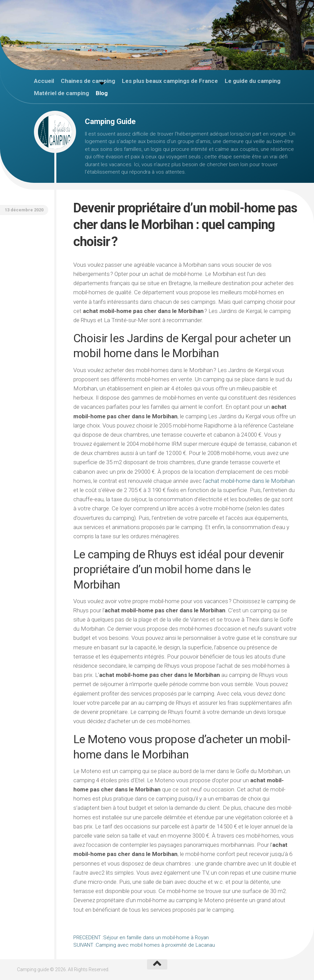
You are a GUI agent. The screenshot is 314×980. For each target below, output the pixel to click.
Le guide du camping (253, 81)
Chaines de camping (88, 81)
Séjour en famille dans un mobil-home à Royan (141, 938)
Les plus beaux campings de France (170, 81)
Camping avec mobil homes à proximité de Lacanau (144, 945)
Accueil (44, 81)
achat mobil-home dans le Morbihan (250, 481)
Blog (102, 93)
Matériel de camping (61, 93)
